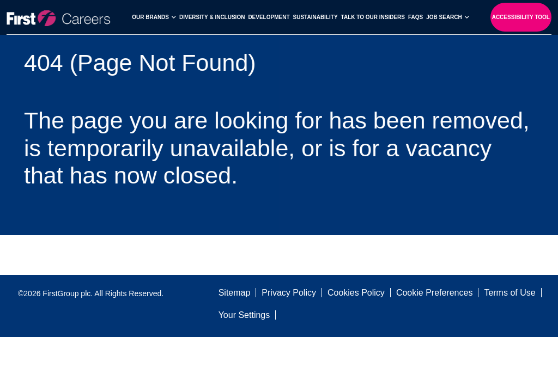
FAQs (416, 17)
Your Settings (244, 315)
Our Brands (150, 17)
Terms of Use (510, 293)
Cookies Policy (356, 293)
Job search (444, 17)
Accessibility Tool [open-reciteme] (521, 17)
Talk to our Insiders (373, 17)
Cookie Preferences (435, 293)
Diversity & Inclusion (212, 17)
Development (269, 17)
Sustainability (316, 17)
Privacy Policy (289, 293)
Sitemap (235, 293)
